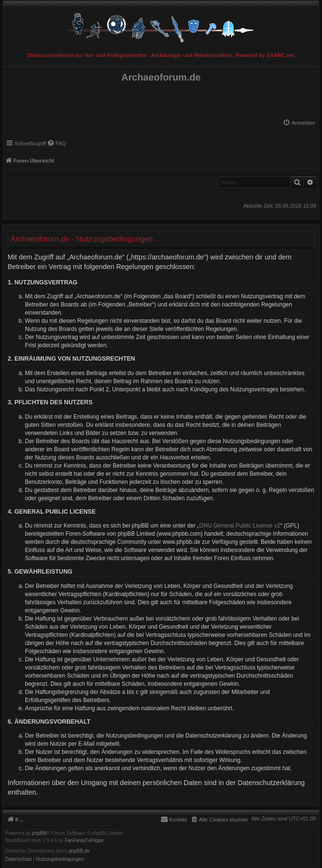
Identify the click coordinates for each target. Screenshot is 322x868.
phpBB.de (79, 851)
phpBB (39, 833)
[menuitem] (299, 123)
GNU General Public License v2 (240, 526)
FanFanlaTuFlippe (84, 841)
